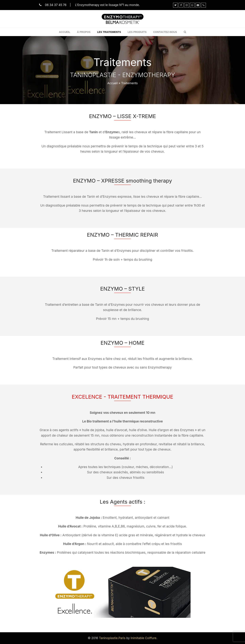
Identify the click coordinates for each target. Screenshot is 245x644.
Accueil (113, 83)
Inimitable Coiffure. (144, 638)
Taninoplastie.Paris (112, 638)
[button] (185, 32)
